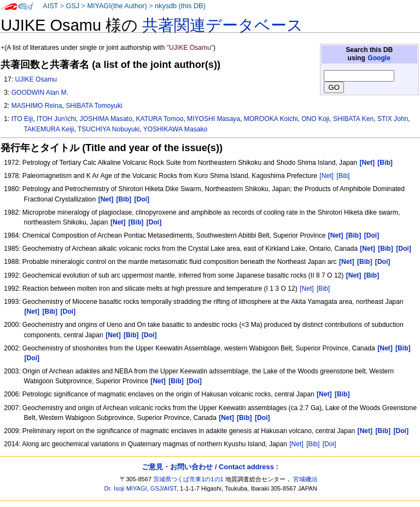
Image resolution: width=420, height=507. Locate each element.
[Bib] (343, 176)
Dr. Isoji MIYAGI (126, 488)
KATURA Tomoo (159, 119)
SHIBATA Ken (353, 119)
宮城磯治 (305, 479)
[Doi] (329, 444)
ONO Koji (315, 119)
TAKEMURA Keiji (49, 129)
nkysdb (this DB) (180, 6)
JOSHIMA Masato (106, 119)
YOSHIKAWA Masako (175, 129)
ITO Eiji (22, 119)
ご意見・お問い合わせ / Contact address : (210, 467)
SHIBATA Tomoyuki (94, 106)
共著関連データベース (223, 25)
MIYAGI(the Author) (117, 6)
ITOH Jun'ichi (56, 119)
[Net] (326, 176)
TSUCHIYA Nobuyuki (109, 129)
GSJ (72, 6)
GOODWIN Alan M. (40, 93)
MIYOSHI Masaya (214, 119)
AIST (50, 6)
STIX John (393, 119)
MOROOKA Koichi (271, 119)
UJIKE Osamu (36, 79)
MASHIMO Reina (37, 106)
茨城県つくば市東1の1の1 (188, 479)
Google (379, 58)
